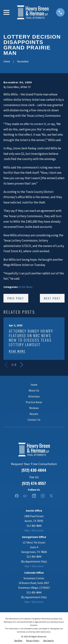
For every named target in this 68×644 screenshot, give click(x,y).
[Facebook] (17, 496)
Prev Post (16, 298)
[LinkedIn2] (34, 496)
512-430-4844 (34, 526)
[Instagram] (43, 496)
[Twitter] (51, 496)
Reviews (34, 408)
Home (34, 385)
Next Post (52, 298)
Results (34, 414)
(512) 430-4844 (34, 470)
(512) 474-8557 (34, 483)
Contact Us (34, 420)
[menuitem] (18, 641)
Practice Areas (34, 402)
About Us (34, 390)
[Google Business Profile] (25, 496)
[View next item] (22, 365)
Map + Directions (34, 530)
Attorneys (34, 396)
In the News (26, 287)
